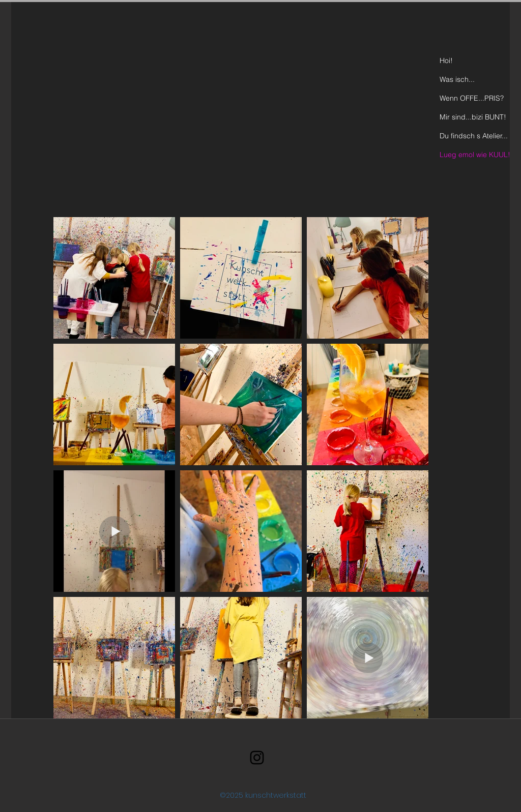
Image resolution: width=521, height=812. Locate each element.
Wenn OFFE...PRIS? (472, 98)
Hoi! (446, 61)
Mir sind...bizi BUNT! (473, 117)
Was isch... (457, 79)
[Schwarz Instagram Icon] (257, 758)
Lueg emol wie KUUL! (475, 155)
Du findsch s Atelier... (474, 136)
